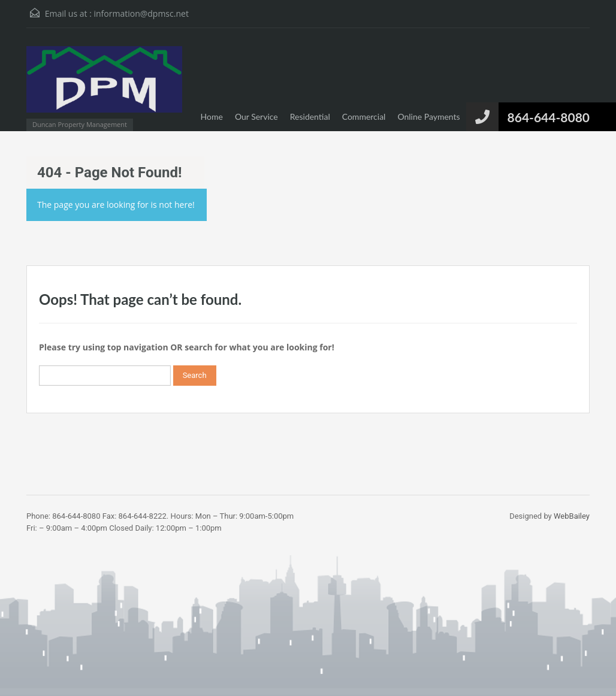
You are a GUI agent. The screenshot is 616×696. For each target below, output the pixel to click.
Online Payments (428, 116)
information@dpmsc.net (141, 13)
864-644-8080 (549, 117)
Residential (310, 116)
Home (212, 116)
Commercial (364, 116)
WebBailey (572, 516)
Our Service (256, 116)
